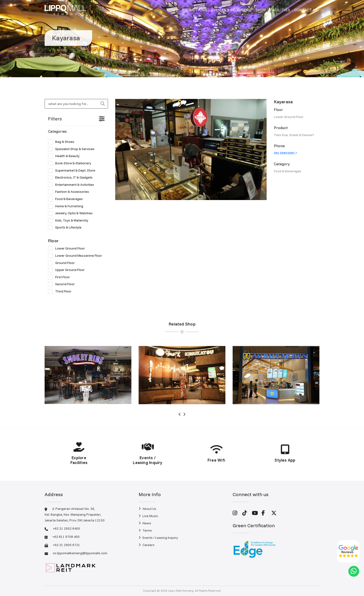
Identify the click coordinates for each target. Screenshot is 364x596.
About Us (147, 509)
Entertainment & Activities (73, 185)
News (145, 523)
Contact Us (306, 10)
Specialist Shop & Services (73, 149)
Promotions (195, 10)
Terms (145, 530)
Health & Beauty (65, 156)
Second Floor (63, 284)
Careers (147, 545)
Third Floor (61, 291)
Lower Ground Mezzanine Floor (76, 256)
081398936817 (285, 153)
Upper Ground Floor (68, 270)
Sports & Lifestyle (66, 228)
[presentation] (180, 414)
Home (172, 10)
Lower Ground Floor (68, 249)
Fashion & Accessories (70, 192)
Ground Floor (63, 263)
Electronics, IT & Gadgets (72, 178)
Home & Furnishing (67, 206)
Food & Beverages (67, 199)
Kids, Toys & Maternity (70, 221)
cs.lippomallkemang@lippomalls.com (80, 553)
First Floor (61, 277)
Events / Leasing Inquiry (158, 538)
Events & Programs (231, 10)
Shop (261, 10)
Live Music (148, 516)
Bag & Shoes (63, 142)
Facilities (280, 10)
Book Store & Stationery (71, 163)
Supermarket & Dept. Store (73, 171)
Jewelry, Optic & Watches (72, 213)
